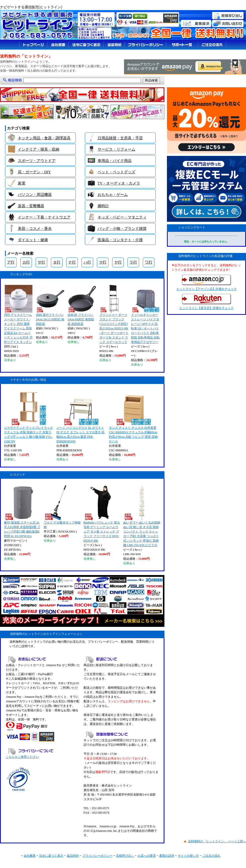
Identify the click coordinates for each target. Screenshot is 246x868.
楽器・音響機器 (31, 206)
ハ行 (87, 262)
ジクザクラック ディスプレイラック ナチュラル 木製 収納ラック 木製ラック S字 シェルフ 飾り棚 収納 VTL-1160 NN (28, 417)
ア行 (11, 262)
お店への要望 (147, 856)
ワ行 (149, 262)
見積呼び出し (125, 856)
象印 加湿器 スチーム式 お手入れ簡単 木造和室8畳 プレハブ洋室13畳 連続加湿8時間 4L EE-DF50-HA (22, 511)
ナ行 (72, 262)
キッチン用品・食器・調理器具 (44, 138)
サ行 (41, 262)
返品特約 (73, 856)
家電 (22, 183)
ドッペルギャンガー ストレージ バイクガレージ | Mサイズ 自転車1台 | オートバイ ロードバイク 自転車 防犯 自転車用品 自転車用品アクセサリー (145, 314)
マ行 (103, 262)
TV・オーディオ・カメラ (119, 183)
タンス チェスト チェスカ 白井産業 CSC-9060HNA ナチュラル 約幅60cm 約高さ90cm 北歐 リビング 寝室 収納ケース (133, 417)
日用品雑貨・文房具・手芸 (120, 138)
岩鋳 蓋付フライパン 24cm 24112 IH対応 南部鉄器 (50, 305)
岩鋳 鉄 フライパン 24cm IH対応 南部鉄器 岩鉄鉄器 (82, 305)
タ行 (57, 262)
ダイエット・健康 (33, 240)
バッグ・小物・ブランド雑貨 (122, 229)
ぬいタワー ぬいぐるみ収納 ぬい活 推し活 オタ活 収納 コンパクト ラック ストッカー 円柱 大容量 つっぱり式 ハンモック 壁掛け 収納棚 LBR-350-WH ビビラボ (142, 516)
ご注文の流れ (211, 856)
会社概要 (30, 856)
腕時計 (103, 206)
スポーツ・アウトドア (37, 161)
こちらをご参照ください (22, 757)
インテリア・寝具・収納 (39, 149)
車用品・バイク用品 (115, 161)
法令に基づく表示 (51, 856)
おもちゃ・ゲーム (113, 195)
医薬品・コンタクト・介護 (120, 240)
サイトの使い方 (188, 856)
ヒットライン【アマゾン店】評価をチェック (207, 283)
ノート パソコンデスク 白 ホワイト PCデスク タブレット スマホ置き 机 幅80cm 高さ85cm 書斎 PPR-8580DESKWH (81, 417)
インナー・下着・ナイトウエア (44, 217)
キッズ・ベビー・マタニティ (122, 217)
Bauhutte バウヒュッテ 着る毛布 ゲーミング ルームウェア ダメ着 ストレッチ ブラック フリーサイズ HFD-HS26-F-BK (102, 514)
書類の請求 (167, 856)
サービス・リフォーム (116, 149)
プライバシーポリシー (97, 856)
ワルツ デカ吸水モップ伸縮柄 (62, 507)
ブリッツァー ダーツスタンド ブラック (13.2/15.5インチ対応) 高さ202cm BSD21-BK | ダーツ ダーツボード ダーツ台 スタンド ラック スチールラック (114, 314)
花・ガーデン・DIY (34, 172)
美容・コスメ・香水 (35, 229)
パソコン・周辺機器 (35, 195)
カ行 (26, 262)
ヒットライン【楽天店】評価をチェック (207, 302)
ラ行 (133, 262)
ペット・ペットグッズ (116, 172)
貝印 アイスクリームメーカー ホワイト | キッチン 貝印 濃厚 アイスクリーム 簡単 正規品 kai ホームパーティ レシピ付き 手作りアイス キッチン (18, 314)
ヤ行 (118, 262)
